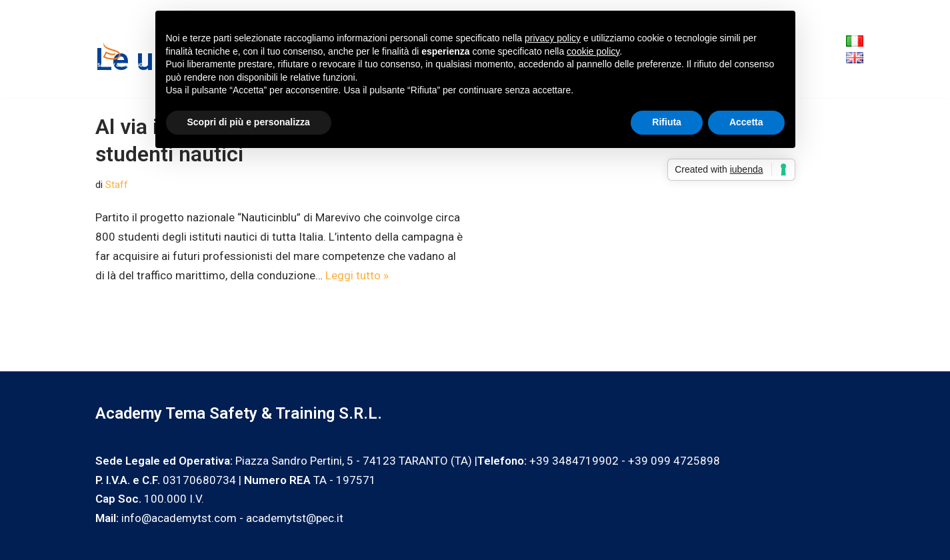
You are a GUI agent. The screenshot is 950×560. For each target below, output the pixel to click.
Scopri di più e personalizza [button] (249, 122)
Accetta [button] (746, 122)
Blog (809, 49)
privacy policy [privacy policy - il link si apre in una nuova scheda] (553, 38)
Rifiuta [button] (667, 122)
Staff (117, 185)
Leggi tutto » (357, 275)
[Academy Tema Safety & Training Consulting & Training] (117, 49)
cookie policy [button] (593, 51)
